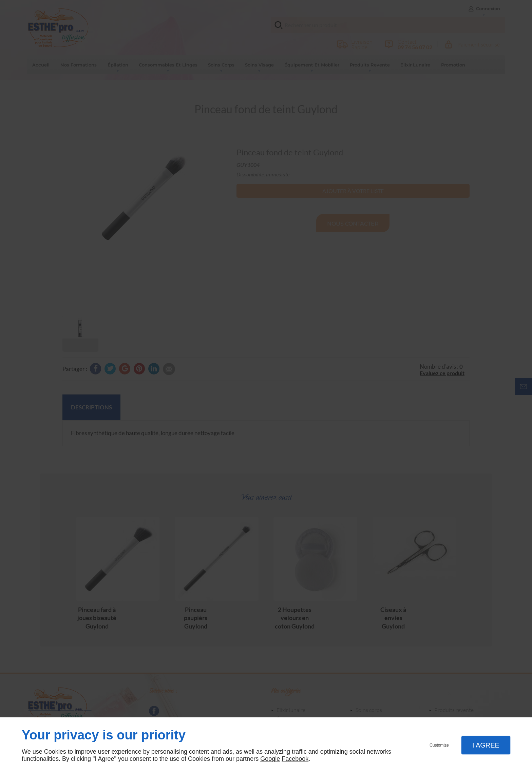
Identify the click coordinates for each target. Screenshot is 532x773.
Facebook (295, 759)
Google (270, 759)
